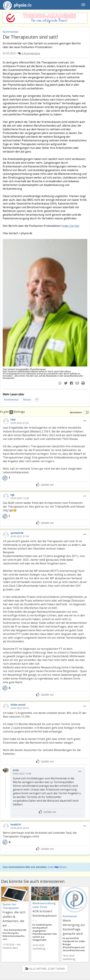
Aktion (27, 400)
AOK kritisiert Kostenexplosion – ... (45, 916)
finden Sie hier (70, 226)
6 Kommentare (31, 53)
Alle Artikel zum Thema (45, 969)
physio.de (16, 5)
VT (37, 400)
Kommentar (12, 400)
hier (57, 867)
